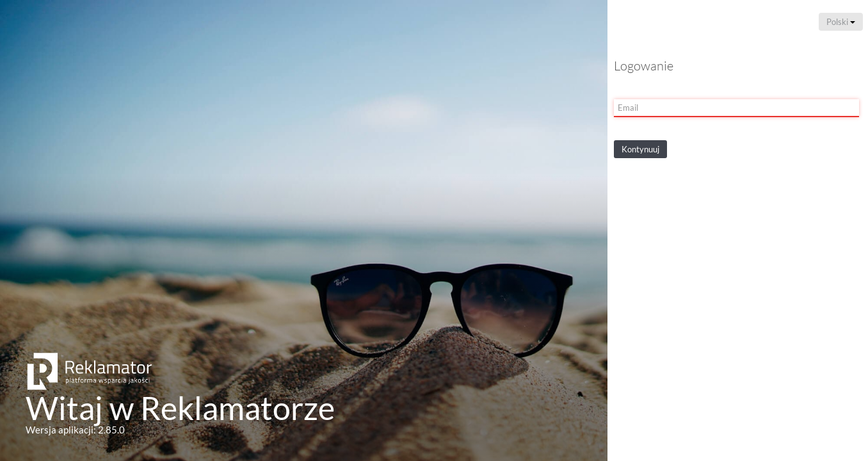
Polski (841, 22)
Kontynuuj (640, 149)
